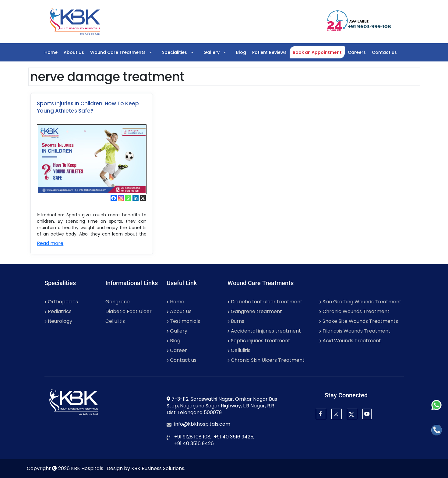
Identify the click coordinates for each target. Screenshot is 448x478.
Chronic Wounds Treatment (354, 311)
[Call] (437, 430)
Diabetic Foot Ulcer (129, 311)
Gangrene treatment (255, 311)
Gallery (218, 52)
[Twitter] (352, 414)
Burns (236, 321)
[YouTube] (367, 414)
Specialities (181, 52)
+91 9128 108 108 (192, 437)
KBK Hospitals (88, 468)
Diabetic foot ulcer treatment (265, 302)
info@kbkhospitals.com (202, 424)
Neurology (58, 321)
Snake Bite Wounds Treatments (359, 321)
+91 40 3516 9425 (234, 437)
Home (51, 52)
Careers (357, 52)
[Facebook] (114, 198)
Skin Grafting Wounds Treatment (360, 302)
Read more (50, 243)
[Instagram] (121, 198)
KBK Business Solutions (158, 468)
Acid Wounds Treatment (350, 341)
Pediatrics (58, 311)
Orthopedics (61, 302)
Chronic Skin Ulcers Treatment (266, 360)
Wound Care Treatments (125, 52)
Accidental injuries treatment (264, 331)
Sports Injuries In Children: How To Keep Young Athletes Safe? (88, 107)
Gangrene (118, 302)
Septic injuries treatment (259, 341)
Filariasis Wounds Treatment (355, 331)
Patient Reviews (269, 52)
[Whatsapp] (128, 198)
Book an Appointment (317, 52)
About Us (74, 52)
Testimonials (183, 321)
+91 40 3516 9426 (194, 443)
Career (177, 350)
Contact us (384, 52)
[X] (143, 198)
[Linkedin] (136, 198)
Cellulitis (115, 321)
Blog (241, 52)
